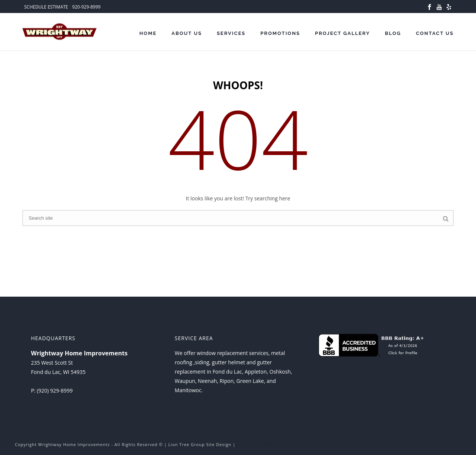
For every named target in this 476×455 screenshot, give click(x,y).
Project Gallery (342, 33)
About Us (187, 33)
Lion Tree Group (187, 444)
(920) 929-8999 (55, 391)
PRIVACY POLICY (283, 444)
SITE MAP (248, 444)
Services (231, 33)
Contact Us (435, 33)
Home (148, 33)
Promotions (280, 33)
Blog (393, 33)
